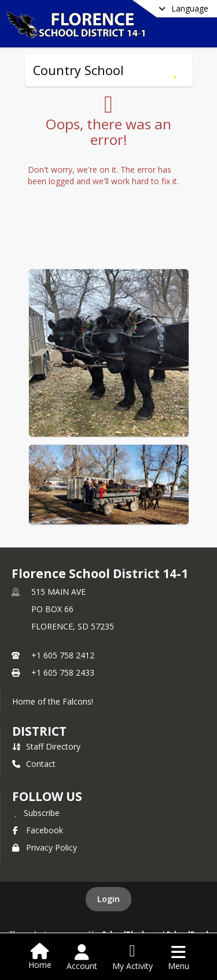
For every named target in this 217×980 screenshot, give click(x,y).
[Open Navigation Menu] (179, 957)
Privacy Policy (45, 847)
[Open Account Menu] (82, 957)
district (39, 731)
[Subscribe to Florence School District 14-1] (36, 813)
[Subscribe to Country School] (175, 70)
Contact (34, 764)
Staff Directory (46, 746)
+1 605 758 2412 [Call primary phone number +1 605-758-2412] (63, 655)
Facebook (38, 830)
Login (108, 899)
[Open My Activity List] (133, 957)
